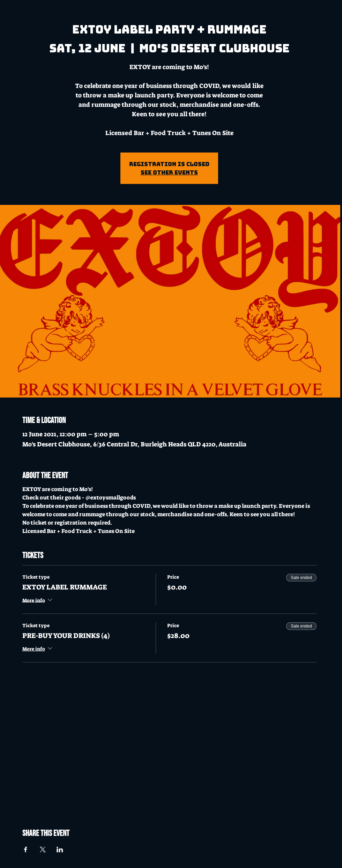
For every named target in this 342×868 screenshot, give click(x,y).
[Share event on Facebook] (26, 850)
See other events (169, 172)
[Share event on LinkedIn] (60, 850)
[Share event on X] (43, 850)
